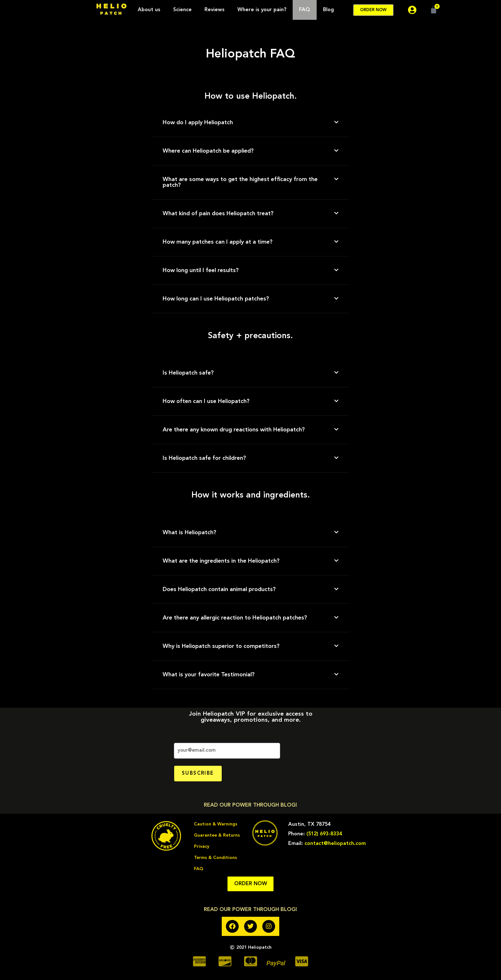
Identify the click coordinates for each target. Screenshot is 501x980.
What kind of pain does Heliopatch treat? (218, 214)
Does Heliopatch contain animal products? (219, 589)
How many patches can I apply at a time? (218, 242)
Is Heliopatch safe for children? (204, 458)
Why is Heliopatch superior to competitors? (221, 646)
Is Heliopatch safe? (188, 373)
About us (149, 10)
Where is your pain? (262, 10)
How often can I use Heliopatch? (206, 401)
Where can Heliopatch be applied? (208, 151)
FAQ (305, 10)
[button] (250, 123)
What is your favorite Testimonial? (209, 675)
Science (182, 10)
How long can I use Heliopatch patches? (216, 299)
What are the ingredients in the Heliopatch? (221, 561)
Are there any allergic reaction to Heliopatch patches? (235, 618)
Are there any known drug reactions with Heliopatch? (234, 430)
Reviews (215, 10)
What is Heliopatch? (189, 533)
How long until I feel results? (201, 270)
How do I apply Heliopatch (198, 123)
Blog (328, 10)
